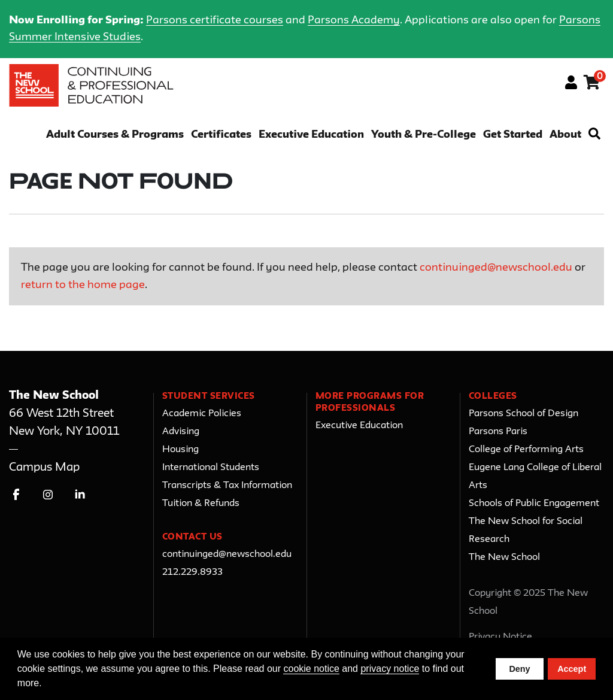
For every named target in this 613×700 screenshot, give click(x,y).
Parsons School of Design (524, 414)
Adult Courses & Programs (115, 135)
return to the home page (83, 285)
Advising (181, 432)
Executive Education (311, 135)
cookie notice (311, 669)
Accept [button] (572, 669)
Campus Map (44, 467)
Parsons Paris (498, 432)
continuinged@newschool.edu (496, 268)
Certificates (221, 135)
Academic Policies (202, 414)
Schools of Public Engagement (534, 504)
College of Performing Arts (526, 450)
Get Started (513, 135)
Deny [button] (519, 669)
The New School (504, 557)
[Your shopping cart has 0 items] (592, 84)
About (565, 135)
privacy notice (390, 669)
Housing (180, 450)
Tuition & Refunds (201, 504)
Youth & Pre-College (424, 135)
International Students (211, 468)
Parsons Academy (354, 20)
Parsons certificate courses (215, 20)
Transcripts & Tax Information (227, 486)
